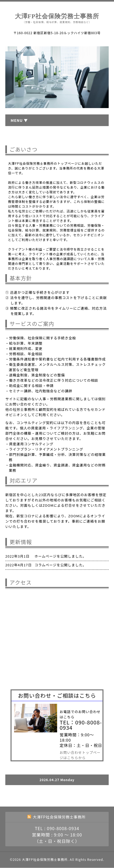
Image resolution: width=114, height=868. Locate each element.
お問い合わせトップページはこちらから (80, 755)
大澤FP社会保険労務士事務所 (57, 16)
